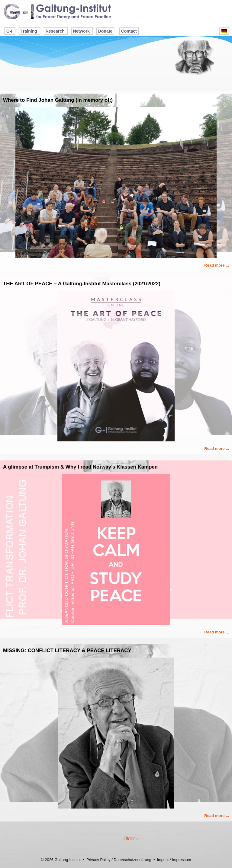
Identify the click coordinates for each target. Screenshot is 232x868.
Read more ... (217, 265)
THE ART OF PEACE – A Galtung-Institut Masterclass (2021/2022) (82, 284)
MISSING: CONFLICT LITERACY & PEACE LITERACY (67, 650)
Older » (131, 839)
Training (29, 31)
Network (81, 31)
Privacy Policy (98, 860)
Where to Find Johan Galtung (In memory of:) (58, 100)
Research (55, 31)
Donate (105, 31)
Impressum (181, 860)
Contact (129, 31)
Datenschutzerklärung (132, 860)
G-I (9, 31)
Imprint (163, 860)
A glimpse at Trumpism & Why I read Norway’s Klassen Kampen (80, 467)
